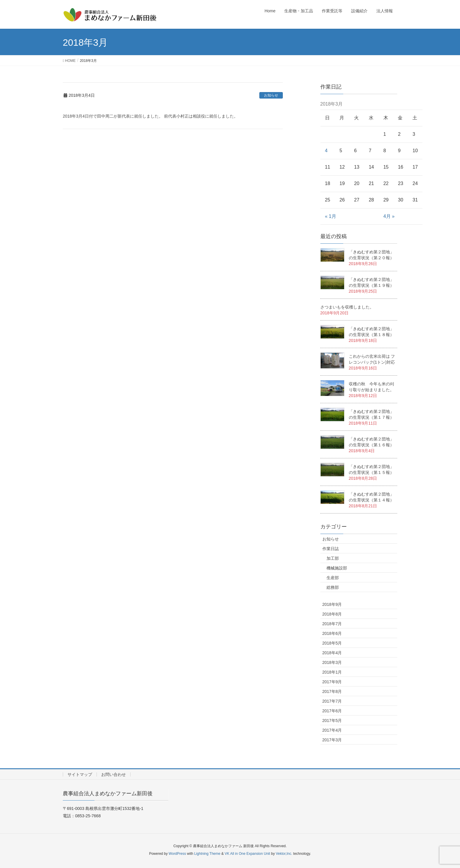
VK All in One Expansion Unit (247, 854)
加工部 (333, 558)
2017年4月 (332, 730)
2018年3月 (332, 662)
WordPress (177, 854)
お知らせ (271, 95)
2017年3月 (332, 740)
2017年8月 (332, 691)
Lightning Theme (207, 854)
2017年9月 (332, 682)
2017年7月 (332, 701)
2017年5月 (332, 720)
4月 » (389, 216)
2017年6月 (332, 711)
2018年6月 (332, 633)
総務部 (333, 587)
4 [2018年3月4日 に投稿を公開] (326, 151)
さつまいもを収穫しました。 (347, 307)
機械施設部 (337, 568)
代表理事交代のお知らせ (95, 107)
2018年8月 (332, 614)
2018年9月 (332, 604)
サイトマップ (80, 774)
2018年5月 (332, 643)
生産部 (333, 578)
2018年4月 (332, 653)
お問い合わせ (114, 774)
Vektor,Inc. (284, 854)
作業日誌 (331, 549)
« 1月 (331, 216)
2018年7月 (332, 624)
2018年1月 (332, 672)
